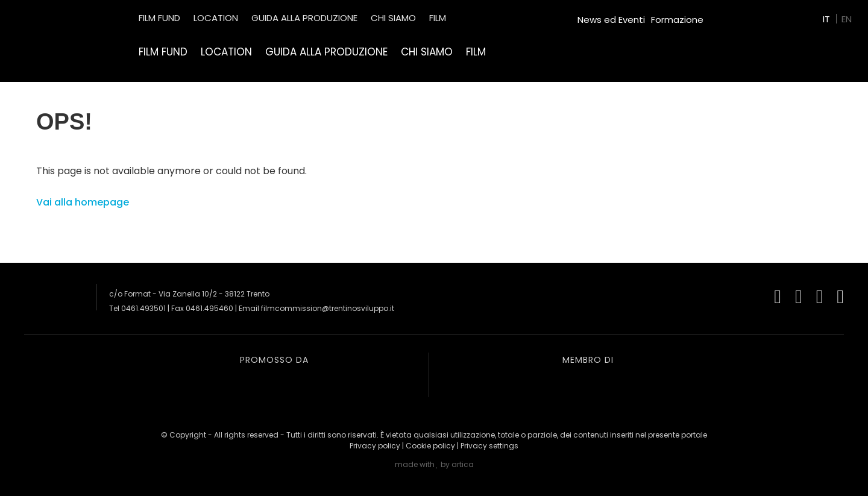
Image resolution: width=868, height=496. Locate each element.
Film (476, 52)
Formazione (677, 20)
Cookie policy (430, 446)
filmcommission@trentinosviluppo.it (328, 308)
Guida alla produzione (326, 52)
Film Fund (163, 52)
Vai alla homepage (83, 202)
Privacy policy (375, 446)
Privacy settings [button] (489, 446)
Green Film (733, 15)
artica (463, 464)
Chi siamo (427, 52)
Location (226, 52)
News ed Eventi (611, 20)
